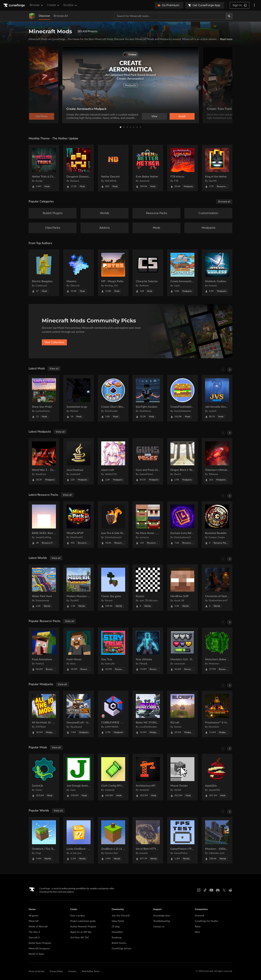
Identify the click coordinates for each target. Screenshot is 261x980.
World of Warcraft (38, 927)
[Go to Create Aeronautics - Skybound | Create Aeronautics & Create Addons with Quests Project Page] (182, 273)
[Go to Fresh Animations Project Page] (44, 651)
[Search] (229, 16)
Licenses (72, 971)
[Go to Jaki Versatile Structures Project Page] (217, 398)
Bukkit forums (119, 943)
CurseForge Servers (122, 949)
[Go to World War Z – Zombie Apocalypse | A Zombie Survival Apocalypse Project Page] (44, 461)
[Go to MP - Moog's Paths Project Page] (113, 273)
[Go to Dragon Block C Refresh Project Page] (182, 461)
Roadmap (117, 938)
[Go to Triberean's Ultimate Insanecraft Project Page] (217, 461)
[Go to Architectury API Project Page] (148, 777)
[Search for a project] (170, 16)
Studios (70, 5)
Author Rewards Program (83, 927)
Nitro (197, 932)
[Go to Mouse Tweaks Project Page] (182, 777)
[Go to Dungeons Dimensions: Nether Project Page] (79, 168)
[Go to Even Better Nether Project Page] (148, 168)
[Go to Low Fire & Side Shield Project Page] (113, 524)
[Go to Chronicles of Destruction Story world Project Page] (217, 588)
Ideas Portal (118, 921)
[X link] (224, 890)
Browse (37, 5)
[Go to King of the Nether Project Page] (217, 168)
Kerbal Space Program (40, 943)
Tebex (198, 927)
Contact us (159, 927)
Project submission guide (83, 921)
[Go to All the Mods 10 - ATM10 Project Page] (44, 714)
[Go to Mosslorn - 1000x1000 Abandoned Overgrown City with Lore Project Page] (217, 840)
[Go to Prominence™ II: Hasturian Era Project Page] (217, 714)
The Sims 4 (34, 932)
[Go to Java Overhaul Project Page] (79, 461)
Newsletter (117, 932)
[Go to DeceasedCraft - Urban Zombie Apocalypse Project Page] (79, 714)
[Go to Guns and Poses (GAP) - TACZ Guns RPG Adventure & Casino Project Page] (148, 461)
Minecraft (34, 921)
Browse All (61, 16)
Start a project (78, 916)
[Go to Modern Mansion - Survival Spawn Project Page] (79, 588)
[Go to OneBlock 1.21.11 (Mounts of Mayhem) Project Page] (113, 840)
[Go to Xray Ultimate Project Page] (148, 651)
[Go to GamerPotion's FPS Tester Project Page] (182, 840)
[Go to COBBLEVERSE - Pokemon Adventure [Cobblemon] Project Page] (113, 714)
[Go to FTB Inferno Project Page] (182, 168)
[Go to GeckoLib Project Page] (44, 777)
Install (182, 116)
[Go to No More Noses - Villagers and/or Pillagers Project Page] (148, 524)
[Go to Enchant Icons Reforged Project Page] (182, 524)
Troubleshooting (162, 921)
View (154, 116)
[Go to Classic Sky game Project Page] (113, 588)
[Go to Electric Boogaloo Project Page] (44, 273)
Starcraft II (34, 938)
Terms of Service (37, 971)
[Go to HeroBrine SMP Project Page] (182, 588)
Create (53, 5)
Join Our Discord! (121, 916)
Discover (44, 16)
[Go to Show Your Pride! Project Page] (44, 398)
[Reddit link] (230, 890)
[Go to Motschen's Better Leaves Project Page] (217, 651)
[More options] (254, 5)
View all (54, 369)
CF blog (116, 927)
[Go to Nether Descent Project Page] (113, 168)
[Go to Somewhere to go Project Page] (79, 398)
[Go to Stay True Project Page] (113, 651)
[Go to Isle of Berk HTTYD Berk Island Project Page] (148, 840)
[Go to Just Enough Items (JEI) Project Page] (79, 777)
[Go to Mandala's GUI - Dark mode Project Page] (182, 651)
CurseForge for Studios (206, 921)
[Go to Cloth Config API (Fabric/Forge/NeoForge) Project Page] (113, 777)
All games (33, 916)
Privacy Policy (56, 971)
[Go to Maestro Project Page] (79, 273)
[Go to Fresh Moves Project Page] (79, 651)
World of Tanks (36, 954)
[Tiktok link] (205, 890)
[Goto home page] (14, 5)
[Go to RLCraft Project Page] (182, 714)
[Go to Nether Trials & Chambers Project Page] (44, 168)
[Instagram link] (199, 890)
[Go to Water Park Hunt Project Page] (44, 588)
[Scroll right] (230, 370)
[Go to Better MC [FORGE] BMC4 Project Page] (148, 714)
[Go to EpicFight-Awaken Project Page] (148, 398)
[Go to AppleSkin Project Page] (217, 777)
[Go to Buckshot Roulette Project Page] (217, 524)
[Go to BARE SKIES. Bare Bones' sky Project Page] (44, 524)
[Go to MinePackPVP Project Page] (79, 524)
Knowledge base (162, 916)
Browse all (224, 202)
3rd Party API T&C (80, 938)
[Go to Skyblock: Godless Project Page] (217, 273)
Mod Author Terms (91, 971)
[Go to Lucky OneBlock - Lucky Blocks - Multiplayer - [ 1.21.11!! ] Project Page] (79, 840)
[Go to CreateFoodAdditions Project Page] (182, 398)
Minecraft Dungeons (39, 949)
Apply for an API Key (81, 932)
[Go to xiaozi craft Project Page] (113, 461)
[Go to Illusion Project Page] (148, 588)
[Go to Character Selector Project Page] (148, 273)
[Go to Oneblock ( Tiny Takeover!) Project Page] (44, 840)
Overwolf (199, 916)
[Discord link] (218, 890)
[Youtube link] (211, 890)
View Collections (54, 342)
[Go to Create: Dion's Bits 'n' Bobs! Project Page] (113, 398)
